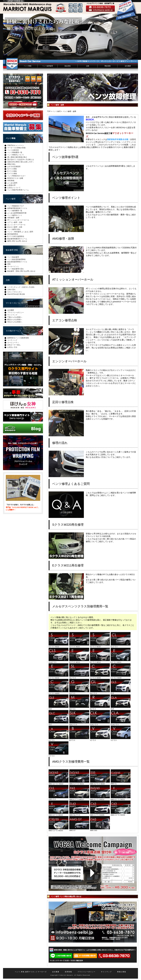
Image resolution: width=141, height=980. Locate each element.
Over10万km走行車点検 (16, 294)
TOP (49, 111)
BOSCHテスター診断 (15, 178)
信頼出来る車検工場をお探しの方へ (21, 162)
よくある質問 (12, 183)
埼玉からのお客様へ (15, 322)
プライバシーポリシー (16, 313)
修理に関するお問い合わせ (17, 241)
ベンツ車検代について (16, 155)
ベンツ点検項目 (13, 150)
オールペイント (13, 266)
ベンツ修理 (56, 111)
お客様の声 (11, 185)
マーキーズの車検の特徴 (16, 148)
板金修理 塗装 (12, 250)
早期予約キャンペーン (16, 145)
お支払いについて (14, 188)
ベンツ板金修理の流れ (16, 269)
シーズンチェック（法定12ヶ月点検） (21, 287)
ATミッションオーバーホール (18, 220)
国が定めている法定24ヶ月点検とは (21, 159)
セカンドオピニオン (15, 292)
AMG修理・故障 (13, 218)
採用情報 (68, 972)
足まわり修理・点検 (15, 227)
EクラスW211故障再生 (16, 236)
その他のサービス (13, 331)
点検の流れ (11, 289)
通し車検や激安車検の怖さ (17, 157)
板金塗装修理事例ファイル (17, 262)
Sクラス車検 (12, 169)
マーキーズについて (14, 303)
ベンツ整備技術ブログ (16, 206)
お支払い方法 (12, 347)
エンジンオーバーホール (16, 225)
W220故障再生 (13, 234)
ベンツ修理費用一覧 (15, 211)
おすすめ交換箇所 (14, 167)
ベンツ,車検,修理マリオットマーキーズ (31, 972)
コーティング (12, 340)
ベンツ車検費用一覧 (15, 152)
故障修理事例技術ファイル (17, 208)
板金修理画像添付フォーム (17, 239)
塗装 (9, 264)
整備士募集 (122, 972)
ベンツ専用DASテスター (16, 176)
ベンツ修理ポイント (15, 215)
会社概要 (128, 66)
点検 (88, 66)
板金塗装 (68, 66)
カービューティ (13, 343)
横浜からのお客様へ (15, 320)
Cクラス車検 (12, 174)
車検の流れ (11, 164)
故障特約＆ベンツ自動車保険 (18, 338)
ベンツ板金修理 (13, 257)
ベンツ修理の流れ (14, 229)
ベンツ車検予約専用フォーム (18, 190)
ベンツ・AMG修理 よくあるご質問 (20, 232)
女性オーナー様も (14, 345)
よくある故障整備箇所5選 (17, 213)
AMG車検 (11, 181)
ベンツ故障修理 (48, 66)
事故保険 (108, 66)
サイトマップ (12, 315)
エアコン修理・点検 (15, 222)
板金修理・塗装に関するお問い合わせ (21, 271)
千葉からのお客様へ (15, 317)
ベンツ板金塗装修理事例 (16, 259)
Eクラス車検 (12, 171)
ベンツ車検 (28, 66)
